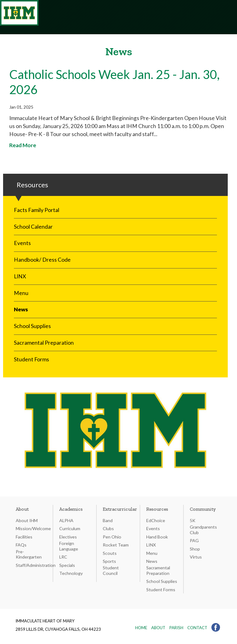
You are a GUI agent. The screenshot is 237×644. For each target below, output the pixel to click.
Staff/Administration (36, 565)
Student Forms (31, 359)
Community (203, 509)
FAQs (21, 545)
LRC (63, 557)
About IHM (27, 520)
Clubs (108, 528)
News (21, 309)
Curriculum (70, 528)
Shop (195, 549)
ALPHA (66, 520)
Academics (71, 509)
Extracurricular (120, 509)
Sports (109, 561)
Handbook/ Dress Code (42, 260)
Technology (71, 573)
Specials (67, 565)
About (22, 509)
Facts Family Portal (37, 210)
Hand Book (157, 537)
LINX (20, 276)
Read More (23, 145)
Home (141, 628)
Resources (157, 509)
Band (108, 520)
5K (193, 520)
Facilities (24, 537)
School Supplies (32, 326)
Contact (197, 628)
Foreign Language (69, 546)
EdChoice (156, 520)
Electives (68, 537)
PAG (194, 540)
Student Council (111, 570)
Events (22, 243)
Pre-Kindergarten (29, 554)
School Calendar (33, 227)
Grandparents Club (203, 530)
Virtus (196, 557)
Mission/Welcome (33, 528)
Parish (176, 628)
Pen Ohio (112, 537)
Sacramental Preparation (44, 343)
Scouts (110, 553)
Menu (21, 293)
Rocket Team (116, 545)
